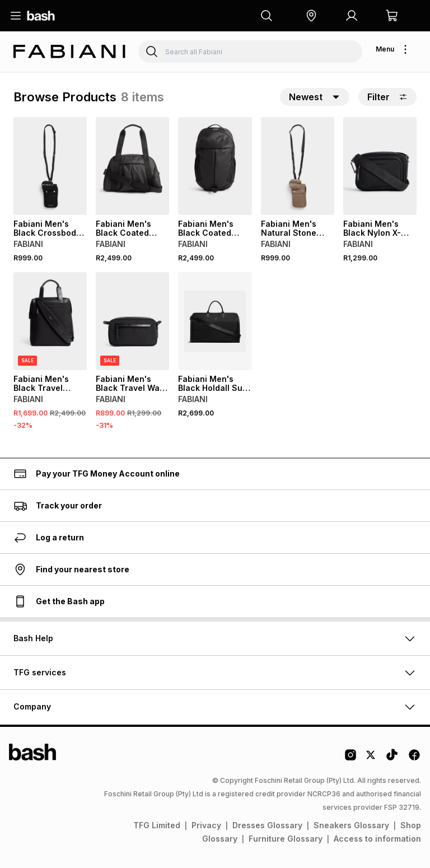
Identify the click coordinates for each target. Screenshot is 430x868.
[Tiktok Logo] (392, 759)
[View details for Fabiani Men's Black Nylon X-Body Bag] (380, 166)
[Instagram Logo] (350, 759)
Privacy (206, 825)
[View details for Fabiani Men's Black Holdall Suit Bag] (215, 321)
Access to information (377, 839)
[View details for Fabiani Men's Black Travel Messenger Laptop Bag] (50, 321)
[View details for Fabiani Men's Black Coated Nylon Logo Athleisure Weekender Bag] (132, 166)
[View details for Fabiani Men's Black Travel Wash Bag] (132, 321)
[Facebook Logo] (414, 759)
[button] (311, 16)
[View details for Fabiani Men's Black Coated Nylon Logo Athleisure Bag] (215, 166)
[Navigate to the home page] (41, 16)
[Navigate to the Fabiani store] (69, 52)
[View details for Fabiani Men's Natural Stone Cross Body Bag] (298, 166)
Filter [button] (387, 97)
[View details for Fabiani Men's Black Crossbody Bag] (50, 166)
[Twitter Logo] (371, 759)
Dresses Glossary (267, 825)
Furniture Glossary (286, 839)
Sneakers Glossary (351, 825)
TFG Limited (157, 825)
